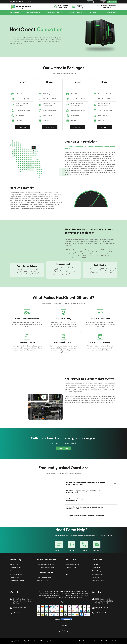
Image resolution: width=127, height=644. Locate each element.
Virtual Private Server (54, 13)
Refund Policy (105, 641)
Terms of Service (97, 574)
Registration (112, 2)
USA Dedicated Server (44, 578)
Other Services (112, 13)
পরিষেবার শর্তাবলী (97, 577)
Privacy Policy (96, 571)
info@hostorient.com (16, 2)
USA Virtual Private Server (46, 564)
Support (29, 2)
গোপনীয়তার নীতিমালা (98, 581)
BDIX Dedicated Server (44, 581)
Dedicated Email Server (72, 564)
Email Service (94, 13)
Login (103, 2)
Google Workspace (71, 568)
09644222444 (18, 613)
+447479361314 (101, 613)
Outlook (67, 571)
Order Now (22, 127)
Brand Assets (96, 568)
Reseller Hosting (15, 577)
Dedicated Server (75, 13)
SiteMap (115, 641)
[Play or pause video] (44, 397)
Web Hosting (15, 13)
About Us (95, 564)
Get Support (64, 448)
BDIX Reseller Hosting (17, 581)
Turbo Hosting (14, 571)
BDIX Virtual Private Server (46, 568)
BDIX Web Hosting (33, 13)
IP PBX (67, 574)
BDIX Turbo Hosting (16, 574)
